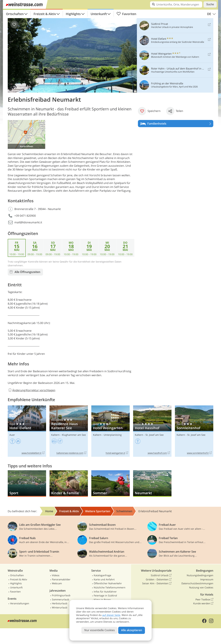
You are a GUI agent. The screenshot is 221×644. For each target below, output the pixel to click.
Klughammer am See (74, 435)
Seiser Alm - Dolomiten (157, 583)
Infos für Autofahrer (105, 592)
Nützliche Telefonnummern (110, 587)
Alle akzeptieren (132, 630)
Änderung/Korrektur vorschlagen (32, 390)
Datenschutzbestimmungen (197, 583)
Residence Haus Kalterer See (69, 431)
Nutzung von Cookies (201, 587)
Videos (56, 575)
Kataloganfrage (102, 575)
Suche (210, 4)
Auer (12, 435)
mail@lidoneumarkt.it (28, 222)
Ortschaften (15, 14)
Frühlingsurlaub (61, 595)
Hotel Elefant (27, 431)
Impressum (207, 579)
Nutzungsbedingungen (200, 575)
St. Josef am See (155, 435)
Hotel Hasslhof (152, 431)
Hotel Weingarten (110, 431)
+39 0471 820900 (25, 216)
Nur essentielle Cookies (100, 630)
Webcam (57, 583)
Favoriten (126, 14)
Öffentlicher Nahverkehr (108, 583)
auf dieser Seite (111, 615)
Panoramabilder (61, 579)
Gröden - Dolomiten (159, 579)
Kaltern (55, 435)
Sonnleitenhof (194, 431)
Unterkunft (99, 14)
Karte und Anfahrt (104, 579)
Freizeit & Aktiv (45, 14)
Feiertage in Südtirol (105, 595)
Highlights (73, 14)
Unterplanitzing (113, 435)
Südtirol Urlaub (161, 575)
